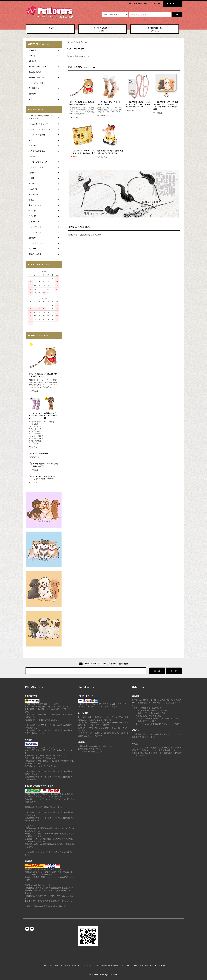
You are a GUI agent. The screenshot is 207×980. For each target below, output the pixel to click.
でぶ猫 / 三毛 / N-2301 (41, 453)
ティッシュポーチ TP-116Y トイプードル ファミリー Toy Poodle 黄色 (82, 152)
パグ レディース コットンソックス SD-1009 (36, 416)
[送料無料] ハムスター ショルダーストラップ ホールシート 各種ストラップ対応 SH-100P (138, 104)
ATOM (162, 966)
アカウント (156, 4)
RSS (157, 966)
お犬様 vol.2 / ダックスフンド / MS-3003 (51, 416)
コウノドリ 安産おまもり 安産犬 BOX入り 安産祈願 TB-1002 (82, 103)
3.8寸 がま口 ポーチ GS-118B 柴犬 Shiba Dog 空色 (45, 465)
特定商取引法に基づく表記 (107, 966)
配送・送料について (74, 966)
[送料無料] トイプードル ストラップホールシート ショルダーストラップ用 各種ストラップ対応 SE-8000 (166, 106)
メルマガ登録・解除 (140, 4)
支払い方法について (57, 966)
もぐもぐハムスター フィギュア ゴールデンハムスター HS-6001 (45, 478)
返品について (89, 966)
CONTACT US (155, 30)
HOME (51, 30)
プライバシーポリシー (127, 966)
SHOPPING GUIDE (103, 30)
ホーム (70, 42)
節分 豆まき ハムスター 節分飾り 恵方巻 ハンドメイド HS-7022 (110, 152)
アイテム (172, 3)
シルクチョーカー (82, 42)
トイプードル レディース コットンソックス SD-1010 (110, 103)
